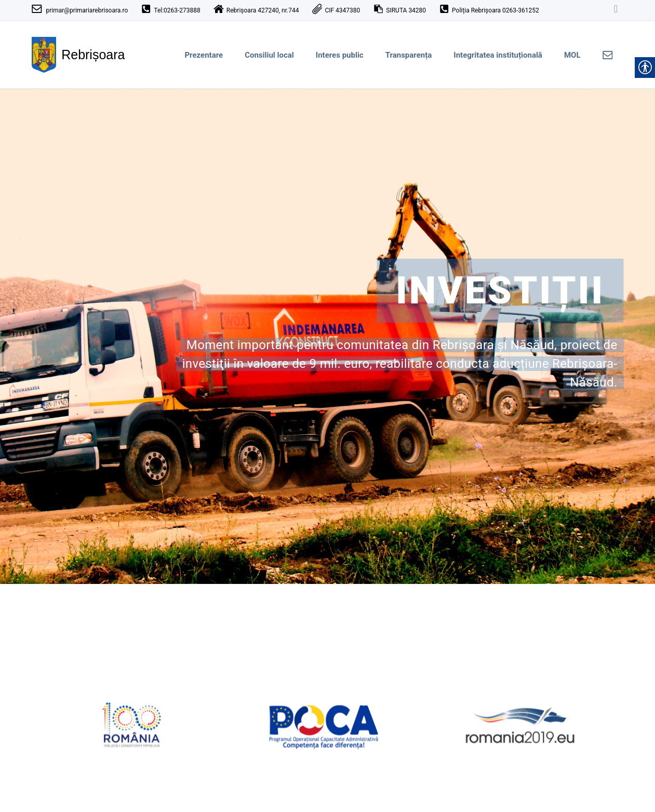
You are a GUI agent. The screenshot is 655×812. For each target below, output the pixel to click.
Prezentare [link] (204, 55)
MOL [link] (572, 55)
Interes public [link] (340, 55)
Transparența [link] (409, 55)
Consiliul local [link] (269, 55)
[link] (616, 10)
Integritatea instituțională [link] (498, 55)
